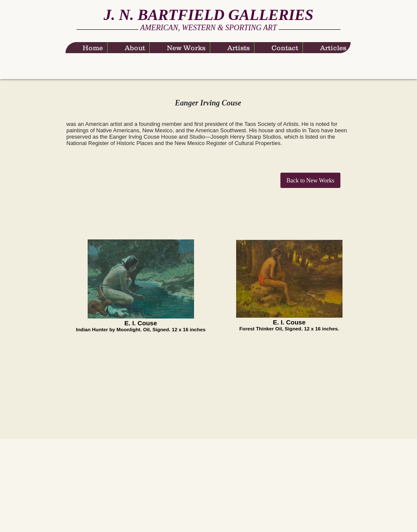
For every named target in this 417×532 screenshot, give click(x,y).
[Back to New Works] (310, 180)
